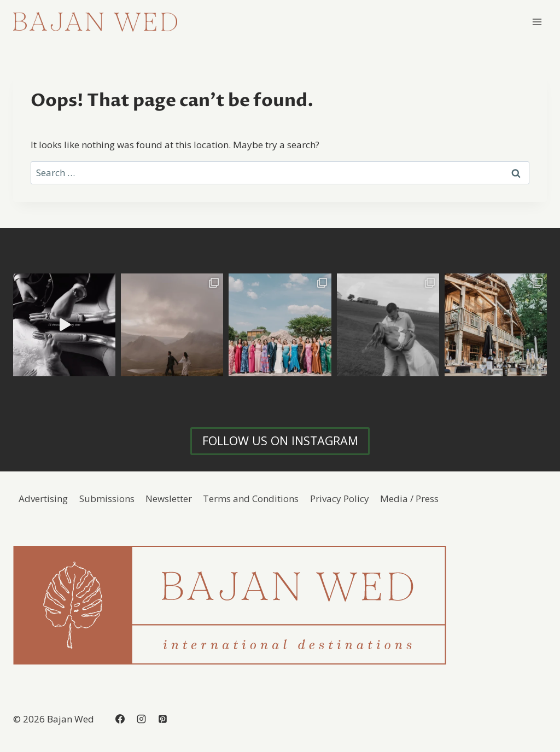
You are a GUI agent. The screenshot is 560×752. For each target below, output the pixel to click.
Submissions (107, 499)
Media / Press (409, 499)
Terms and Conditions (251, 499)
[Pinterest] (162, 719)
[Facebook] (120, 719)
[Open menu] (537, 22)
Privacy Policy (340, 499)
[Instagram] (141, 719)
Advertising (43, 499)
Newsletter (169, 499)
